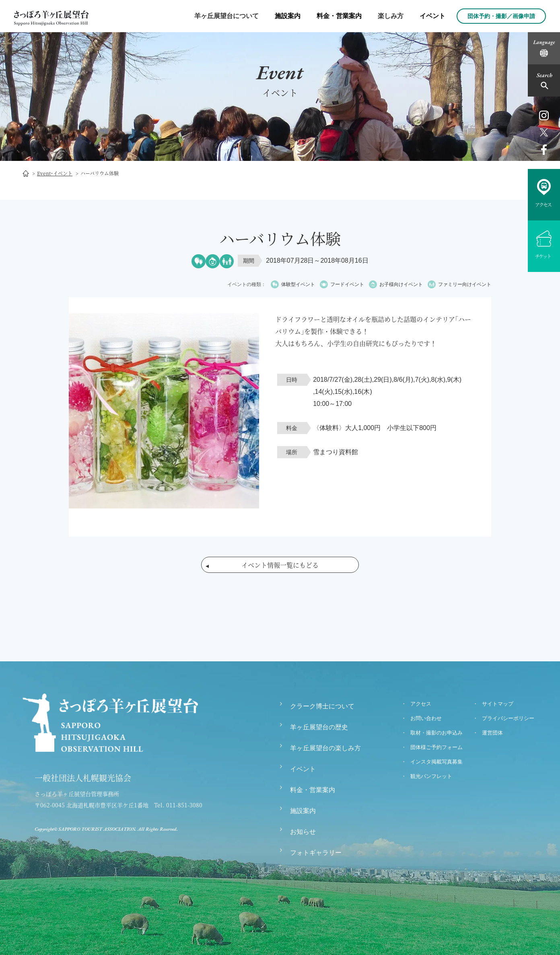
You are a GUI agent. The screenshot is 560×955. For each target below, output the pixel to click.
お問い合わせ (426, 718)
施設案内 (288, 16)
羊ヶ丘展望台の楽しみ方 (325, 748)
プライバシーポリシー (508, 718)
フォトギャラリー (316, 853)
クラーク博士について (322, 706)
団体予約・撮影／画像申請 (501, 16)
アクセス (421, 704)
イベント (432, 16)
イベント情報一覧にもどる (280, 565)
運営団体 (492, 733)
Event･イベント (55, 173)
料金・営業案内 (339, 16)
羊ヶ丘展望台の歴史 (319, 727)
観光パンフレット (431, 776)
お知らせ (303, 832)
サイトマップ (498, 704)
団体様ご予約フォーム (436, 747)
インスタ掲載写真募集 (436, 762)
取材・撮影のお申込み (436, 733)
